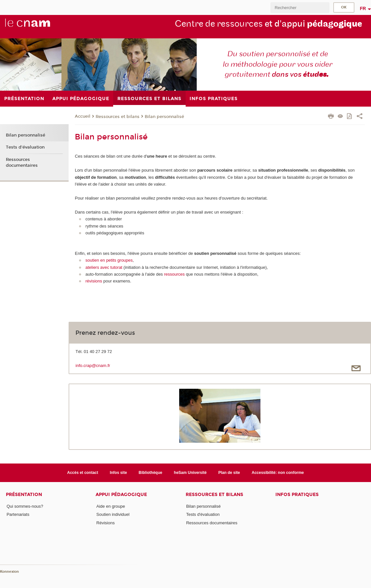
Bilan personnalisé (164, 117)
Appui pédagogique (121, 495)
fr (363, 8)
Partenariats (18, 514)
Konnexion (9, 572)
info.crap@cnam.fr (93, 366)
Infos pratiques (297, 495)
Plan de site (229, 473)
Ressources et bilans (118, 117)
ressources (175, 274)
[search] (300, 8)
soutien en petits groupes (109, 260)
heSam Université (190, 473)
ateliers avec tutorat (104, 267)
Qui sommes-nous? (25, 506)
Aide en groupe (111, 506)
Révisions (105, 523)
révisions (94, 281)
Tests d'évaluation (25, 147)
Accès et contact (83, 473)
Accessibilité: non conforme (278, 473)
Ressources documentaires (22, 163)
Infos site (119, 473)
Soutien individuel (113, 514)
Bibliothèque (150, 473)
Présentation (24, 495)
